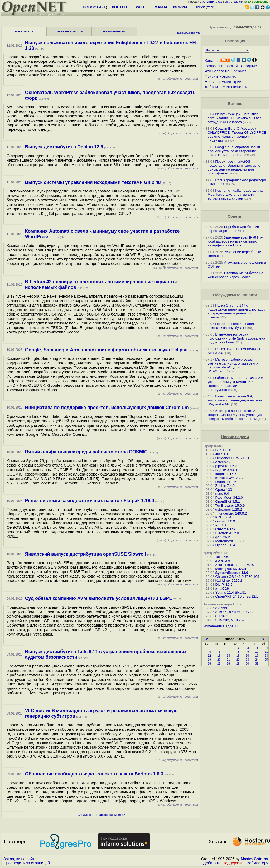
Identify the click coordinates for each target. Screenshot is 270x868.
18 (266, 656)
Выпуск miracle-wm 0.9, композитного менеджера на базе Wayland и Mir (235, 400)
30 (247, 663)
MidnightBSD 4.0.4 (231, 569)
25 (266, 660)
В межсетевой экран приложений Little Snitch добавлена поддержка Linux (236, 338)
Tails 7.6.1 (223, 557)
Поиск (200, 7)
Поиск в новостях (220, 76)
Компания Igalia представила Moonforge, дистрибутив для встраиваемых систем (235, 194)
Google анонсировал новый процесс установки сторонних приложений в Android (234, 151)
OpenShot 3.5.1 (228, 501)
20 (219, 660)
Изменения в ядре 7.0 (221, 626)
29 (238, 663)
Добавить (212, 863)
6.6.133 (221, 608)
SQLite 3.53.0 (226, 470)
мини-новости (114, 31)
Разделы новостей (221, 66)
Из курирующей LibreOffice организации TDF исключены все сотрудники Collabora (235, 118)
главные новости (69, 31)
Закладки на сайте (20, 859)
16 (247, 656)
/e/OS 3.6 (223, 561)
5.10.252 (238, 620)
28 (228, 663)
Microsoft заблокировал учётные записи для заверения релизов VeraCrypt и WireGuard (233, 365)
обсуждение (170, 79)
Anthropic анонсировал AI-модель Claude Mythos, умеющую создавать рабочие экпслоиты (235, 415)
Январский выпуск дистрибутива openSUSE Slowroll (86, 554)
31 (257, 663)
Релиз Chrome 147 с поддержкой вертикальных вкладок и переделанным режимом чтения (236, 311)
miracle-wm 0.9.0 (230, 478)
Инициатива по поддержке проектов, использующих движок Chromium (108, 408)
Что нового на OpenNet (225, 71)
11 (266, 652)
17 (257, 656)
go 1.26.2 (223, 537)
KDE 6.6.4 (223, 517)
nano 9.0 (222, 494)
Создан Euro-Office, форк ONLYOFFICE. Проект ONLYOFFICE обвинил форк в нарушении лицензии (237, 134)
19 (209, 660)
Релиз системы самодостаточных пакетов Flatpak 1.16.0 (90, 501)
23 (247, 660)
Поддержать (234, 863)
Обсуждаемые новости (235, 295)
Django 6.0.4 (225, 545)
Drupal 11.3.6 (226, 482)
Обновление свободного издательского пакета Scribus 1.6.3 (95, 774)
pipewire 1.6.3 (226, 466)
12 (209, 656)
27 (219, 663)
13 (219, 656)
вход (219, 2)
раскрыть (183, 33)
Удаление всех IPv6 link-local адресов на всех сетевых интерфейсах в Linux (235, 241)
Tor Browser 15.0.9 (230, 505)
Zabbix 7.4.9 (225, 486)
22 (238, 660)
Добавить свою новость (226, 87)
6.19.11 (221, 612)
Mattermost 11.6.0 (230, 541)
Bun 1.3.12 (224, 450)
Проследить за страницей (27, 863)
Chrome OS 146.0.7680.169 (237, 577)
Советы (235, 216)
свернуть (195, 33)
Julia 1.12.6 (224, 454)
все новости (24, 31)
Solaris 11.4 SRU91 (231, 592)
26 (209, 663)
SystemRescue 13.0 (232, 573)
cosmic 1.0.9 (225, 521)
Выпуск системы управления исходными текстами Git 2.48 (93, 182)
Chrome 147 (225, 529)
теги (211, 7)
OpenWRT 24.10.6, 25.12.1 (237, 596)
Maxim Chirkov (254, 859)
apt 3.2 (221, 525)
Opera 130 (224, 490)
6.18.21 (235, 612)
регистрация (233, 2)
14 (228, 656)
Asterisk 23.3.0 (227, 462)
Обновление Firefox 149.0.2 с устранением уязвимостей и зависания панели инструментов (235, 384)
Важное (235, 104)
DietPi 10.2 (224, 585)
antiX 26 (222, 588)
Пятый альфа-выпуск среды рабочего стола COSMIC (86, 452)
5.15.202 (222, 620)
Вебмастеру (257, 863)
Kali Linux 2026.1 (229, 581)
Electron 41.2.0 (227, 533)
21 (228, 660)
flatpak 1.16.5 (226, 474)
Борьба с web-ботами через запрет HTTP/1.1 (233, 229)
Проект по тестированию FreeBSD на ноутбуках (232, 326)
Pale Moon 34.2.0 (229, 498)
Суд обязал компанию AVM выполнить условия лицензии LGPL (98, 598)
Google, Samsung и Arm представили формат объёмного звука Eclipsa (106, 350)
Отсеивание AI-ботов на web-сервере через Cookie (235, 275)
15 (238, 656)
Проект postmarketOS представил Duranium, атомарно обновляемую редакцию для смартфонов (234, 167)
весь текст (192, 79)
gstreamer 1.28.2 (229, 509)
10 (257, 652)
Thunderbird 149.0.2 (231, 513)
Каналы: (212, 61)
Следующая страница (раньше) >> (101, 815)
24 (257, 660)
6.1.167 (221, 616)
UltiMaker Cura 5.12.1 (233, 458)
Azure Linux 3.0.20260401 (236, 565)
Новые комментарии (223, 82)
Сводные (249, 66)
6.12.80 (248, 612)
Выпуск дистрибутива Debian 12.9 (64, 147)
